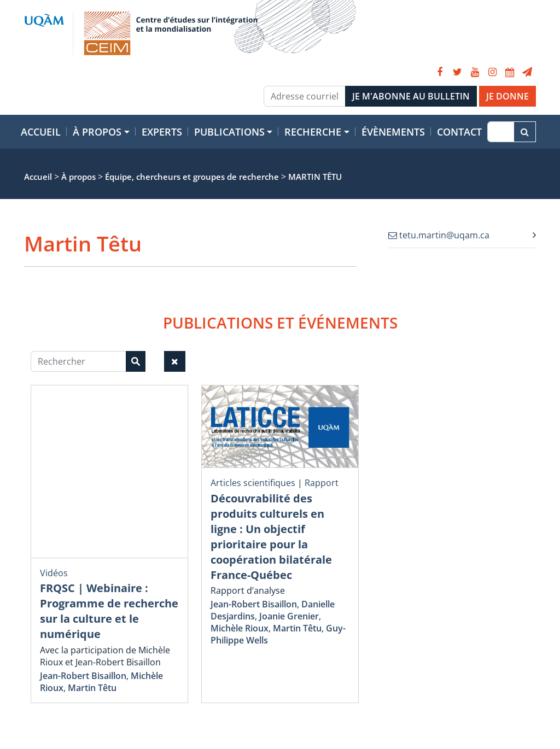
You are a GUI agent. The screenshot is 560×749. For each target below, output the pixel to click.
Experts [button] (162, 132)
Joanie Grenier (289, 616)
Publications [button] (229, 132)
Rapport (322, 483)
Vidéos (54, 573)
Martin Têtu (92, 688)
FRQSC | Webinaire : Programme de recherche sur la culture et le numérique (109, 611)
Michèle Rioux (240, 628)
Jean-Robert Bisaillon (83, 676)
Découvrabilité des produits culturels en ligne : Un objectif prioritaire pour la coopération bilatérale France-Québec (271, 537)
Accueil (41, 132)
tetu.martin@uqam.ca (439, 235)
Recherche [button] (313, 132)
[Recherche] (501, 132)
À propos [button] (97, 132)
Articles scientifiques (253, 483)
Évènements (393, 132)
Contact (459, 132)
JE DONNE (507, 96)
